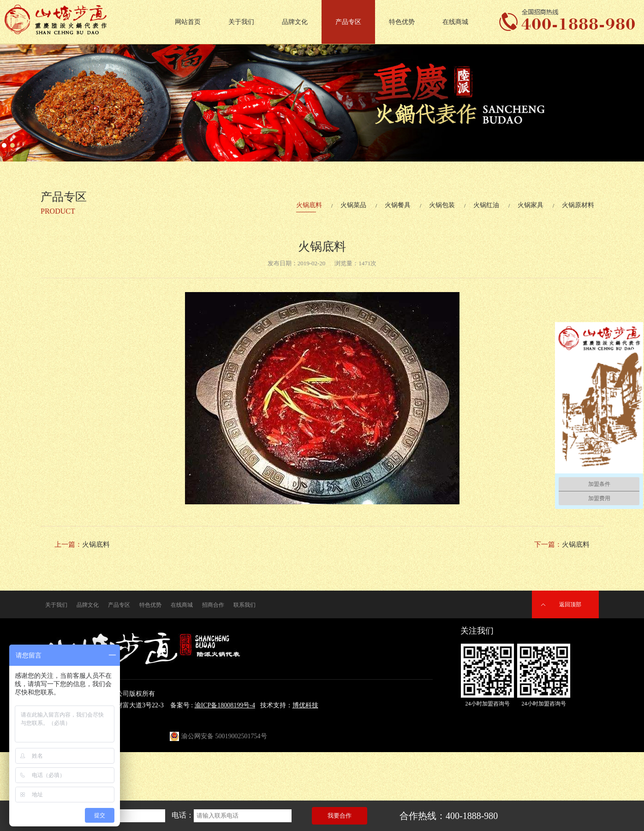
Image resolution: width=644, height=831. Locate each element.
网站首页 (188, 22)
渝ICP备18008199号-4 (225, 705)
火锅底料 (309, 205)
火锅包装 (442, 205)
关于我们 (241, 22)
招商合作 (213, 605)
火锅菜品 (353, 205)
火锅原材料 (578, 205)
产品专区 (348, 22)
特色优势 (402, 22)
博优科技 (305, 705)
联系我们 (244, 605)
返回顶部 (570, 604)
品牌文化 (295, 22)
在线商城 (455, 22)
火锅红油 (486, 205)
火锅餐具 (398, 205)
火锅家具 (531, 205)
